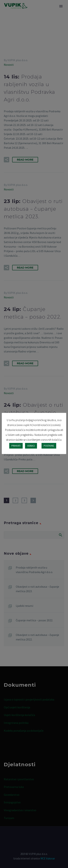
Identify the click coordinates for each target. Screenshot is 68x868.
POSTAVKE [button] (49, 446)
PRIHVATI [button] (16, 446)
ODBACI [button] (31, 446)
